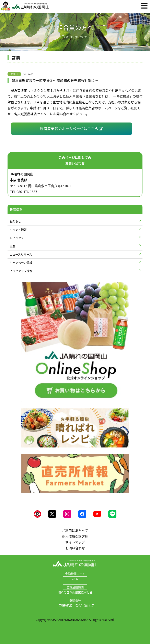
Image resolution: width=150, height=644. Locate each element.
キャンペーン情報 (21, 262)
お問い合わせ (75, 548)
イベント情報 (18, 230)
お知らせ (15, 221)
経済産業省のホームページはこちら (69, 129)
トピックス (17, 238)
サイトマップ (75, 542)
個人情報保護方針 (75, 536)
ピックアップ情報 (21, 271)
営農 (12, 246)
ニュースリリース (21, 254)
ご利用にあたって (75, 530)
